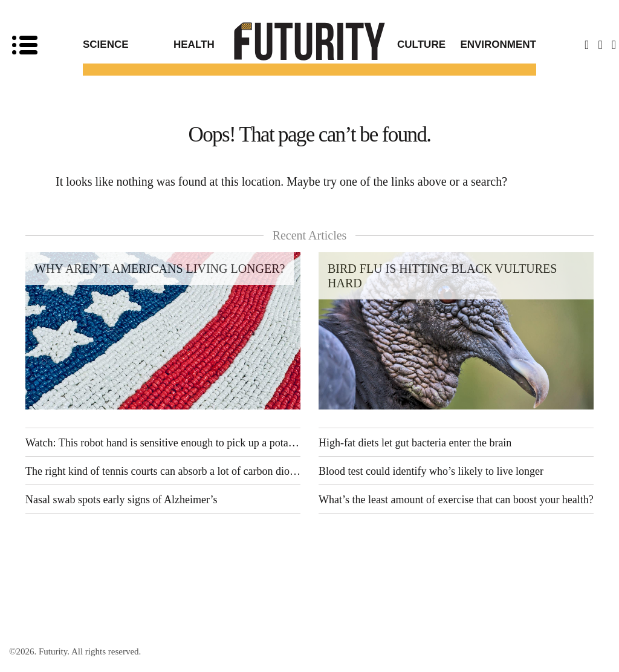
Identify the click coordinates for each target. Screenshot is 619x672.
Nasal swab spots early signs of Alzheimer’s (122, 500)
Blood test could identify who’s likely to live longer (431, 471)
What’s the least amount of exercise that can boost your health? (456, 500)
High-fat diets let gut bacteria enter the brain (415, 443)
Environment (498, 44)
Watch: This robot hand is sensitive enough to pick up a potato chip (163, 443)
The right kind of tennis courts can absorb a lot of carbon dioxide (163, 471)
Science (106, 44)
